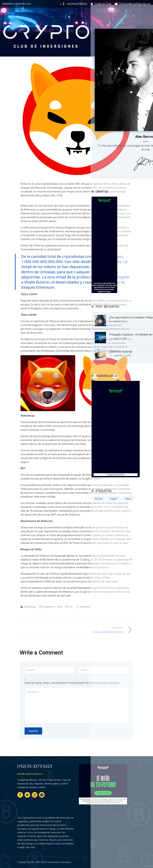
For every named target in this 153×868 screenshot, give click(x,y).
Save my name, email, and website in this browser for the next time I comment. (72, 683)
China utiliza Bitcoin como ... (106, 632)
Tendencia (85, 607)
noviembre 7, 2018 (53, 607)
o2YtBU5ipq (30, 607)
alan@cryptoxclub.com (30, 774)
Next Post (117, 628)
